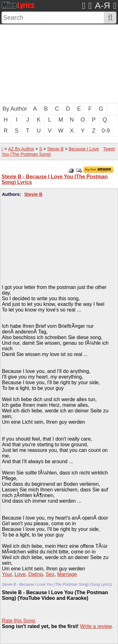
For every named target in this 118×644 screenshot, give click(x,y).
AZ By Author (21, 149)
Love (20, 574)
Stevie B (55, 149)
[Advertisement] (59, 64)
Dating (36, 574)
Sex (50, 574)
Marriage (67, 574)
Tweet (109, 149)
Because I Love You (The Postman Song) (50, 152)
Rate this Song (18, 621)
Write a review (96, 626)
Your (7, 574)
